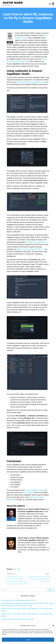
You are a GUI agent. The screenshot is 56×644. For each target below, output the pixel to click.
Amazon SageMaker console (34, 490)
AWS (15, 569)
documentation (28, 492)
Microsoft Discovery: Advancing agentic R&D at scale (18, 619)
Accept (28, 640)
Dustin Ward (13, 3)
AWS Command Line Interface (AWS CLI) (30, 249)
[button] (53, 626)
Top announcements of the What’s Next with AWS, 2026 (18, 600)
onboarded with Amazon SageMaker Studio (31, 82)
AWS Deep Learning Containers (36, 242)
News (19, 569)
